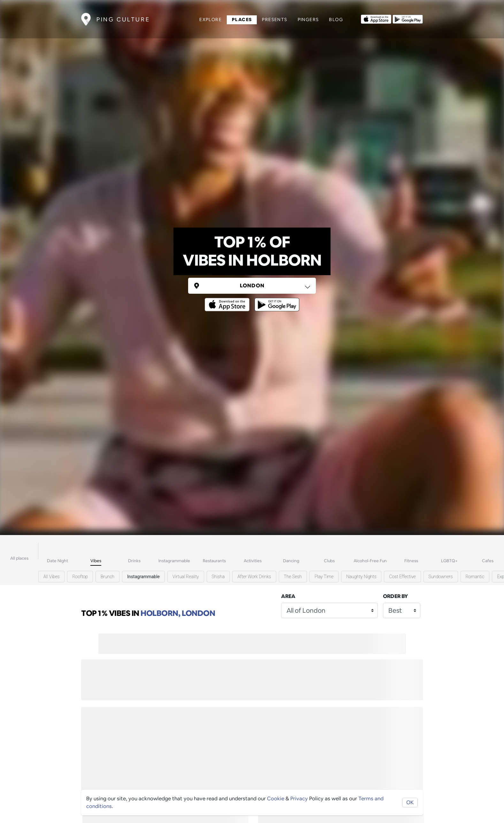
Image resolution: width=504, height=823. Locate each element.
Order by (395, 596)
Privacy (299, 799)
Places (242, 19)
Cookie (276, 799)
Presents (275, 19)
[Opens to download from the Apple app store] (376, 19)
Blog (336, 19)
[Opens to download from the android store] (408, 19)
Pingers (308, 19)
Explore (210, 19)
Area (288, 596)
